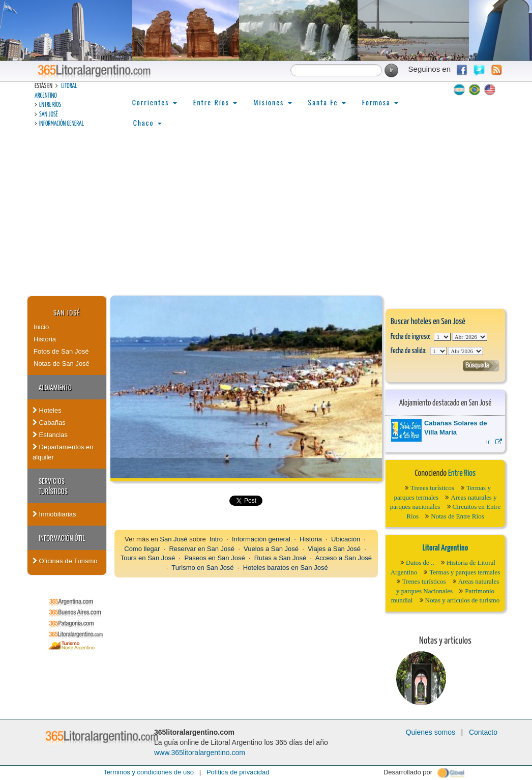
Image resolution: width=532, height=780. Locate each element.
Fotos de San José (61, 351)
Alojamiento (55, 387)
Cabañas (49, 423)
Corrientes (155, 102)
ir (494, 442)
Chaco (147, 122)
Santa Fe (327, 102)
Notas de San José (62, 364)
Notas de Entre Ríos (457, 516)
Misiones (272, 102)
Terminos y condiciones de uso (149, 772)
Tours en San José (148, 558)
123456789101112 (470, 337)
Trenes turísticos (432, 488)
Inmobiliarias (54, 514)
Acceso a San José (344, 558)
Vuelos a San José (271, 549)
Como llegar (142, 549)
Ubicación (346, 539)
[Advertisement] (266, 219)
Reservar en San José (202, 549)
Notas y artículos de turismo (463, 600)
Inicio (41, 327)
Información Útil (62, 538)
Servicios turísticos (53, 486)
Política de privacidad (238, 772)
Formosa (380, 102)
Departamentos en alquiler (63, 452)
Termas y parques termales (465, 572)
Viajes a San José (334, 549)
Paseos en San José (214, 558)
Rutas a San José (280, 558)
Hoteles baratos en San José (286, 568)
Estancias (50, 435)
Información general (62, 124)
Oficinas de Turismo (65, 561)
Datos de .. (420, 562)
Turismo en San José (202, 568)
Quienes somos (431, 732)
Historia (45, 339)
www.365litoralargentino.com (200, 753)
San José (49, 115)
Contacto (483, 732)
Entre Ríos (50, 105)
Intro (216, 539)
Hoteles (47, 410)
